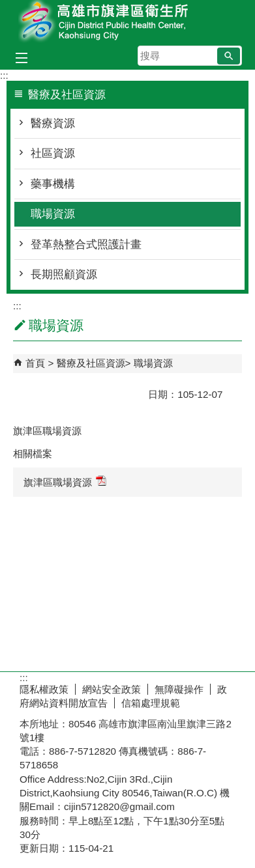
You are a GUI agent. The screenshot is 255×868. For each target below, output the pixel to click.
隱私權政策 (44, 689)
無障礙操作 (179, 689)
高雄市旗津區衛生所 (128, 22)
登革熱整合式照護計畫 (86, 245)
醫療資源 (53, 123)
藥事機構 (53, 184)
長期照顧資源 (64, 274)
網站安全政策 (112, 689)
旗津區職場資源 (65, 482)
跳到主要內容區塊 (7, 7)
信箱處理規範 (151, 703)
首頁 (35, 363)
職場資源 (53, 214)
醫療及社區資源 (91, 363)
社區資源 (53, 153)
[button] (229, 56)
